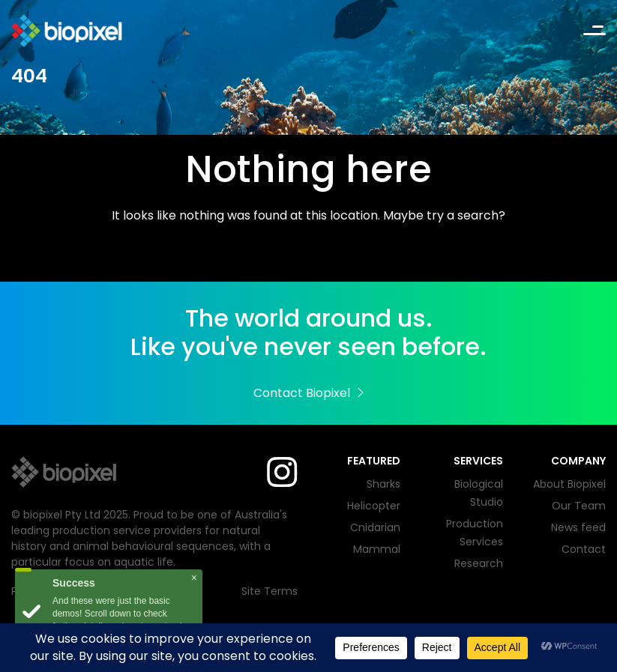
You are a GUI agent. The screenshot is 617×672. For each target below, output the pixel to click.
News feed (578, 527)
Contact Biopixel (308, 393)
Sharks (383, 484)
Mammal (377, 549)
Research (479, 563)
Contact (584, 549)
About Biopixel (569, 484)
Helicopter (374, 506)
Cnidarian (375, 527)
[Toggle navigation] (595, 31)
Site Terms (270, 591)
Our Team (579, 506)
